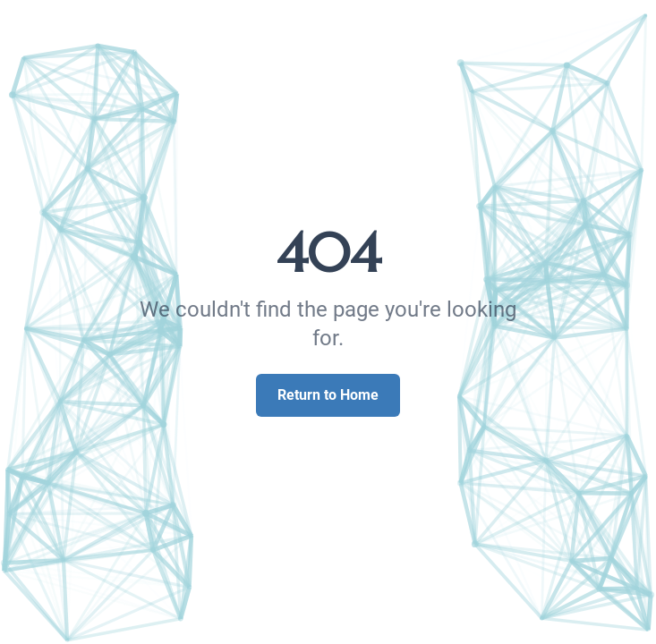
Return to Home (328, 395)
